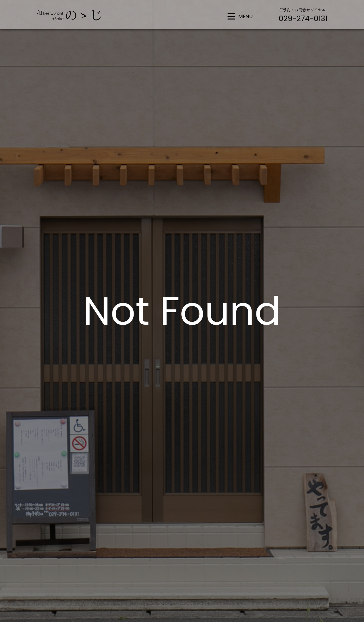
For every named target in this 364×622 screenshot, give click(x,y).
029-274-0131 (303, 19)
